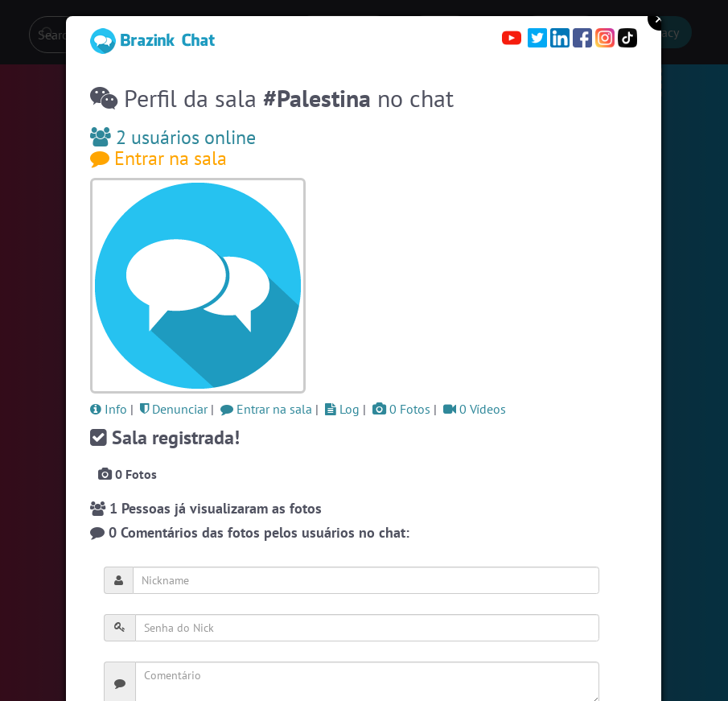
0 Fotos (401, 409)
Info (109, 409)
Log (342, 409)
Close (660, 19)
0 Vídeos (475, 409)
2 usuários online (173, 137)
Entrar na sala (158, 158)
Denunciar (174, 409)
